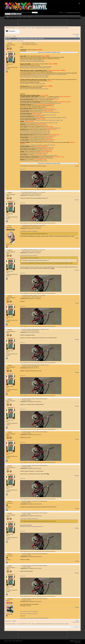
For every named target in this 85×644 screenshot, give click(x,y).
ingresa (23, 13)
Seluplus (10, 501)
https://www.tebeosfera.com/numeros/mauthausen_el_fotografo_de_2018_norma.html (38, 115)
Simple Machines (19, 641)
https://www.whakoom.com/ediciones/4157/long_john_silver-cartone (34, 89)
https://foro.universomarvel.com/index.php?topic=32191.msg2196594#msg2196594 (49, 74)
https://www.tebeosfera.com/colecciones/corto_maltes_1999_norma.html (35, 68)
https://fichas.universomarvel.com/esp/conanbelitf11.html (32, 60)
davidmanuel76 (47, 28)
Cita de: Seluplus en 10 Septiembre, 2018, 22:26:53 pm (29, 519)
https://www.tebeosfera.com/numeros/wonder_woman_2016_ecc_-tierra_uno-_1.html (38, 136)
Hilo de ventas (23, 169)
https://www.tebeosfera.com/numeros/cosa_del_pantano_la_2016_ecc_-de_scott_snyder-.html (40, 112)
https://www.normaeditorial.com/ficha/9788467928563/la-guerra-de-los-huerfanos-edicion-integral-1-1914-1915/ (43, 118)
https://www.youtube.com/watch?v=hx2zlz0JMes (29, 614)
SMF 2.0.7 (6, 641)
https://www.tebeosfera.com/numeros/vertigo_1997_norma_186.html (34, 76)
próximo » (78, 34)
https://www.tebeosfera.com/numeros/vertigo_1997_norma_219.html (34, 77)
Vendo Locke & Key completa (28, 43)
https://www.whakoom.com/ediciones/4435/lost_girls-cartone (33, 84)
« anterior (74, 34)
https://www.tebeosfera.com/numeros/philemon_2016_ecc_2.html (34, 161)
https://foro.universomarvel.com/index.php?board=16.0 (31, 526)
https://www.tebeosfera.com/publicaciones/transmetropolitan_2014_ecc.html (36, 138)
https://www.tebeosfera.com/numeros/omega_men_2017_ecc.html (34, 125)
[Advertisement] (42, 22)
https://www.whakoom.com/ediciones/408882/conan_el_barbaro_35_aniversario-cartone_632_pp (40, 128)
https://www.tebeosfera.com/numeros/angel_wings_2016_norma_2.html (35, 132)
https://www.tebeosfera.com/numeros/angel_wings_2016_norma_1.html (35, 131)
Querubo (51, 28)
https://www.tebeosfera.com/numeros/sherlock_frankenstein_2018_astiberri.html (37, 158)
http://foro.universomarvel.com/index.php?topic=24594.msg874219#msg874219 (34, 618)
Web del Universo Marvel (10, 28)
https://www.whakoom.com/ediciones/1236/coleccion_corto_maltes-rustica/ (36, 67)
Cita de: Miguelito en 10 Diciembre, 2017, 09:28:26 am (29, 231)
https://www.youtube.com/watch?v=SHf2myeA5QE (29, 611)
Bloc (80, 641)
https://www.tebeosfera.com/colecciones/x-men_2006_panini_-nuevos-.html (36, 101)
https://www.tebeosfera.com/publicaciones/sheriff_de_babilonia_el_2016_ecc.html (37, 148)
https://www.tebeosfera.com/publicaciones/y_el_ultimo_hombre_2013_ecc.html (37, 141)
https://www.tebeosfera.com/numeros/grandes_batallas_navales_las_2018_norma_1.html (39, 123)
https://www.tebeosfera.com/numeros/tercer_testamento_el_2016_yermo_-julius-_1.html (38, 110)
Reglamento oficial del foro (73, 13)
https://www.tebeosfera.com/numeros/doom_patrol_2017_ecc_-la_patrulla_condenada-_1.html (40, 98)
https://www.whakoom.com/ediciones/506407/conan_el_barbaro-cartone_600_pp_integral (39, 156)
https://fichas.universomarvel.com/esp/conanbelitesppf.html (32, 61)
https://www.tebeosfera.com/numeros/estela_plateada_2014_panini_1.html (36, 150)
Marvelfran (10, 599)
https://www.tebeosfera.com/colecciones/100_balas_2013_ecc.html (34, 153)
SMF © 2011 (12, 641)
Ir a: (72, 627)
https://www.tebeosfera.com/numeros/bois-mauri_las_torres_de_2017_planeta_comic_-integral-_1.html (41, 120)
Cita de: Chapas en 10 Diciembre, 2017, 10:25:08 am (29, 256)
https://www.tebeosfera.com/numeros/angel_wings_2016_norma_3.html (35, 133)
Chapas (9, 226)
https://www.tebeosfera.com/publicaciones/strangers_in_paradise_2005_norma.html (38, 145)
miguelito (10, 43)
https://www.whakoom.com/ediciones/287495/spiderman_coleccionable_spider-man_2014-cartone (40, 103)
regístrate (29, 13)
